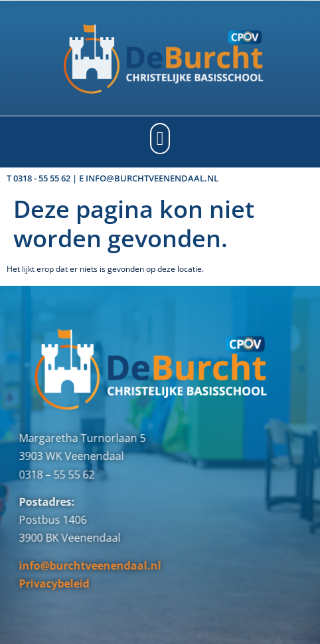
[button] (160, 139)
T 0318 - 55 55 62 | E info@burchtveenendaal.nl (113, 178)
